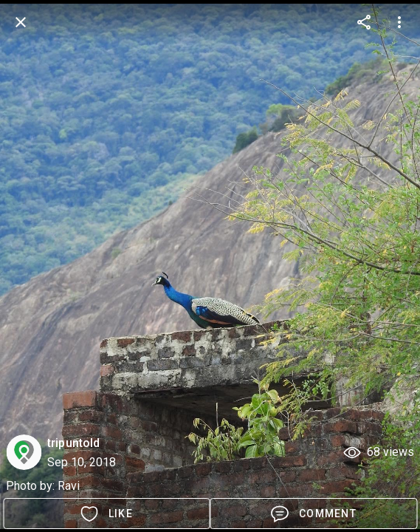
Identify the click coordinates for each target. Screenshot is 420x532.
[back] (21, 22)
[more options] (364, 22)
